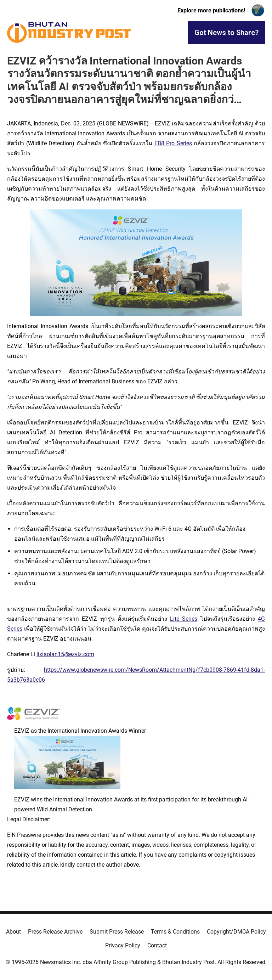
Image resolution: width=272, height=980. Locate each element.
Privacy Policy (123, 945)
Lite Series (184, 619)
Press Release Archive (55, 932)
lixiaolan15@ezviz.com (65, 654)
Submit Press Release (117, 932)
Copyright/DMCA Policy (236, 932)
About (13, 932)
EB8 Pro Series (173, 143)
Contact (157, 945)
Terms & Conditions (175, 932)
